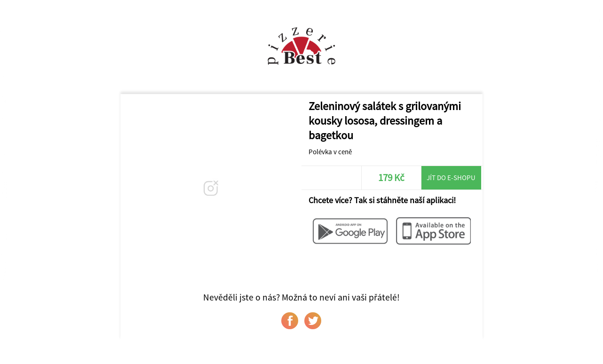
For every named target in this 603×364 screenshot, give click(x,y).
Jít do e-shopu (451, 178)
